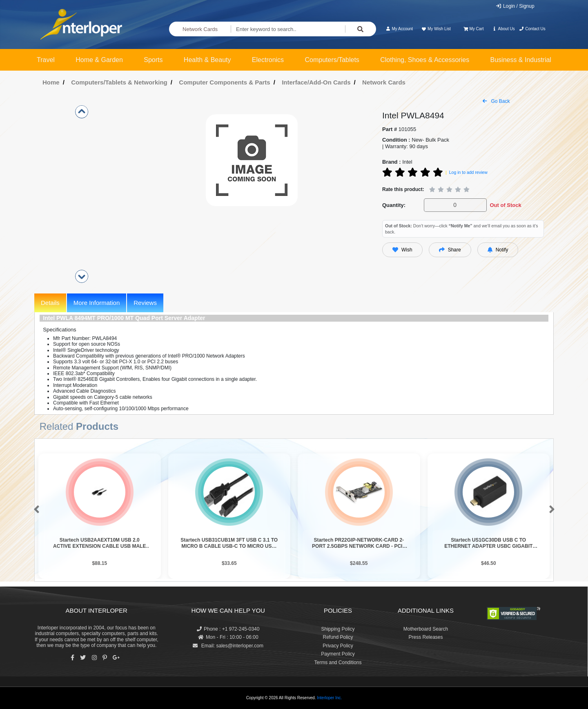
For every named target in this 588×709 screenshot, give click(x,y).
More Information (97, 303)
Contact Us (532, 29)
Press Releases (425, 637)
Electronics (268, 60)
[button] (35, 510)
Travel (46, 60)
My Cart (473, 29)
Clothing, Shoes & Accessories (425, 60)
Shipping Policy (338, 629)
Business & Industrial (521, 60)
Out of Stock (505, 205)
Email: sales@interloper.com (228, 646)
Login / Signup (515, 6)
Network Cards (200, 29)
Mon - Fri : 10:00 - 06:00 (228, 637)
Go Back (496, 101)
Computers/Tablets (332, 60)
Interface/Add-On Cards (316, 82)
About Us (503, 29)
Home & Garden (99, 60)
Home (51, 82)
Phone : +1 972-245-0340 (228, 629)
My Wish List (436, 29)
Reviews (145, 303)
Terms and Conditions (338, 662)
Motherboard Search (426, 629)
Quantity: (394, 205)
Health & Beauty (207, 60)
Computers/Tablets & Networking (119, 82)
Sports (153, 60)
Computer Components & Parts (224, 82)
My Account (399, 29)
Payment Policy (338, 654)
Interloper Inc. (329, 698)
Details (50, 303)
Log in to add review (468, 172)
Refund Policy (338, 637)
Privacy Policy (338, 646)
